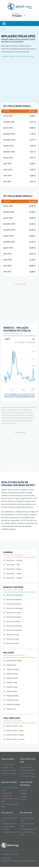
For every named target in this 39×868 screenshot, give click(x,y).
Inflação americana (11, 669)
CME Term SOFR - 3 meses (13, 731)
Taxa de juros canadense (13, 608)
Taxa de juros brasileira (12, 600)
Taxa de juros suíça (11, 639)
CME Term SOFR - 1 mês (13, 726)
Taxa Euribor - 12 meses (13, 578)
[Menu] (4, 23)
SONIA (23, 796)
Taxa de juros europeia (12, 617)
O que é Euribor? (8, 764)
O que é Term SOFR (27, 770)
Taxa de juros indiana (12, 622)
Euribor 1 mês (7, 767)
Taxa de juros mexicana (13, 630)
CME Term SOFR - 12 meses (14, 739)
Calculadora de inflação (13, 661)
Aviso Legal (5, 854)
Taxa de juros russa (11, 635)
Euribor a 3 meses (8, 770)
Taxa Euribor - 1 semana (13, 560)
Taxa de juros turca (11, 643)
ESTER (23, 794)
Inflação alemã (10, 665)
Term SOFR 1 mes (27, 773)
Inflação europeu (10, 687)
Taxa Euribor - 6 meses (12, 574)
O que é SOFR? (26, 767)
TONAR (23, 799)
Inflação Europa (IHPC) (29, 829)
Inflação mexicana (11, 700)
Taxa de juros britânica (12, 604)
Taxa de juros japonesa (12, 626)
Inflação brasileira (11, 678)
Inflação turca (9, 709)
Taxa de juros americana (13, 595)
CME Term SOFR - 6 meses (13, 735)
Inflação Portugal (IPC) (10, 832)
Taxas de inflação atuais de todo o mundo (17, 56)
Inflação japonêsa (11, 696)
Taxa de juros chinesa (12, 613)
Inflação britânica (11, 674)
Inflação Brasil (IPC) (9, 824)
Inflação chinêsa (10, 683)
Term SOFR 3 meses (28, 776)
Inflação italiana (10, 691)
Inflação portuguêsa (12, 704)
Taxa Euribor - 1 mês (12, 565)
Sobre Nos (15, 854)
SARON (23, 791)
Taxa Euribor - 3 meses (12, 569)
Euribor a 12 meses (9, 773)
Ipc (3, 29)
